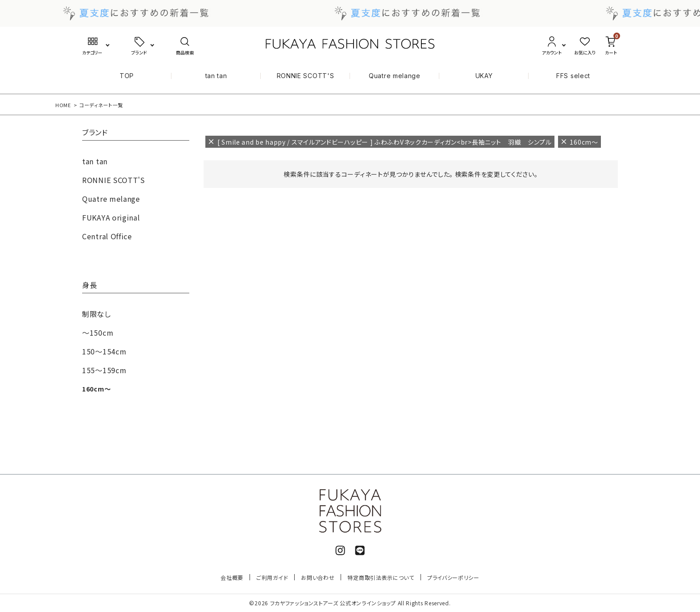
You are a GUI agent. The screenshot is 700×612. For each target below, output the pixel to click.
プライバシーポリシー (453, 577)
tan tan (216, 76)
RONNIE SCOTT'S (306, 76)
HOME (63, 105)
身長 (90, 286)
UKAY (484, 76)
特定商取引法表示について (381, 577)
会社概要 (232, 577)
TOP (127, 76)
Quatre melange (395, 76)
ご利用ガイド (272, 577)
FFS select (573, 76)
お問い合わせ (318, 577)
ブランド (95, 133)
